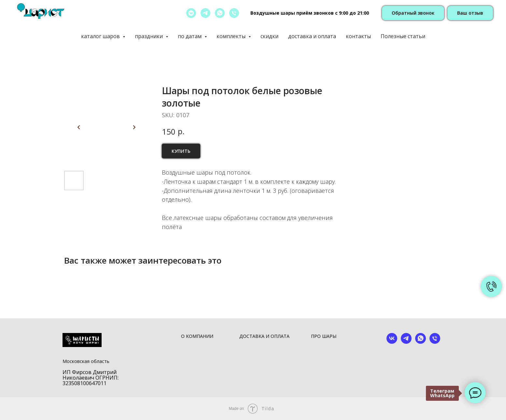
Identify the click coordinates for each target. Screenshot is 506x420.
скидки (269, 36)
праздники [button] (149, 36)
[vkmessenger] (191, 13)
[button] (413, 13)
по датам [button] (190, 36)
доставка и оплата (312, 36)
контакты (358, 36)
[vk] (392, 342)
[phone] (435, 342)
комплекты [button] (232, 36)
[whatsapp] (220, 13)
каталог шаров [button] (101, 36)
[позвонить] (234, 13)
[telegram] (205, 13)
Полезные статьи (403, 36)
